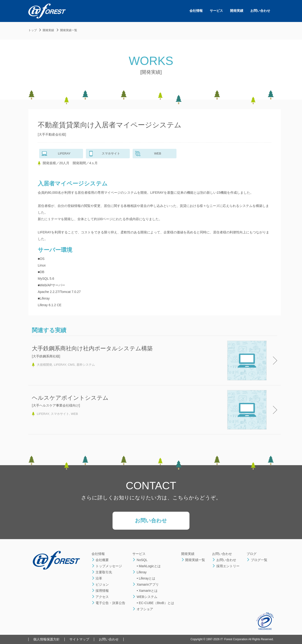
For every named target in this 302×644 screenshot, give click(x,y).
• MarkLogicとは (149, 566)
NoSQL (140, 560)
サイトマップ (79, 639)
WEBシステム (145, 597)
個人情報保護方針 (46, 639)
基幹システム (86, 365)
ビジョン (100, 584)
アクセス (100, 597)
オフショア (143, 609)
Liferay (139, 572)
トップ (33, 30)
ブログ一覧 (257, 560)
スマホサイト (60, 414)
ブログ (252, 554)
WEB (74, 414)
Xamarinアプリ (146, 584)
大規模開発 (44, 365)
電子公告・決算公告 (109, 603)
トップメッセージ (107, 566)
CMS (71, 365)
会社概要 (100, 560)
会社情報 (196, 11)
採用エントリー (226, 566)
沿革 (97, 578)
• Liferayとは (146, 578)
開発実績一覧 (69, 30)
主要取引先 (102, 572)
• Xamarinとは (147, 591)
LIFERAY (60, 365)
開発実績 (237, 11)
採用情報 (100, 591)
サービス (216, 11)
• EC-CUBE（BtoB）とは (155, 603)
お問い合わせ (260, 11)
